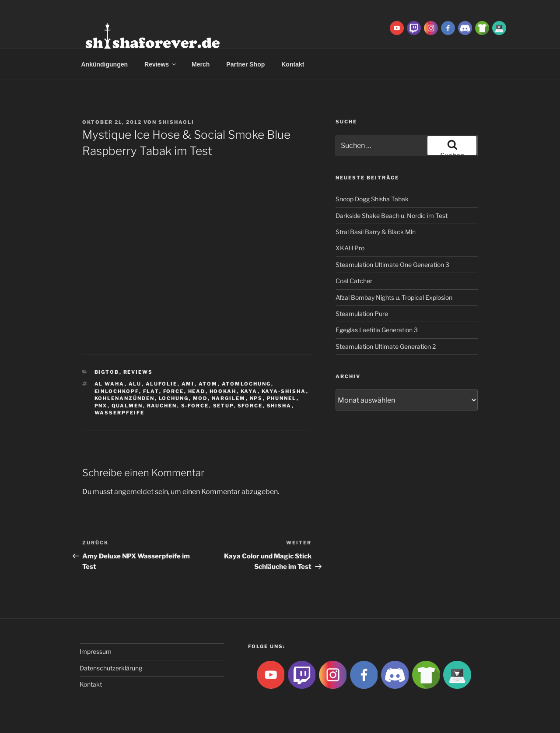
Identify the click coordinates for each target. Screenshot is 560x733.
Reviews (161, 64)
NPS (256, 398)
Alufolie (162, 384)
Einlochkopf (117, 391)
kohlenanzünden (125, 398)
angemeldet (134, 492)
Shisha (279, 406)
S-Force (195, 406)
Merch (201, 64)
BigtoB (107, 372)
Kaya (249, 391)
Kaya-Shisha (284, 391)
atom (208, 384)
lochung (174, 398)
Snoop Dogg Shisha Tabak (372, 199)
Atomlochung (247, 384)
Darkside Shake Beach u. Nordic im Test (392, 216)
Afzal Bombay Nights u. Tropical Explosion (394, 297)
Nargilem (229, 398)
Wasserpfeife (120, 413)
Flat (151, 391)
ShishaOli (176, 122)
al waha (110, 384)
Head (197, 391)
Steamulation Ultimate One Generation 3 (392, 265)
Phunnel (282, 398)
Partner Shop (245, 64)
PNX (101, 406)
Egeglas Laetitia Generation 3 (377, 330)
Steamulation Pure (362, 314)
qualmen (127, 406)
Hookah (223, 391)
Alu (135, 384)
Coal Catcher (354, 281)
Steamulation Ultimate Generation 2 (386, 346)
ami (188, 384)
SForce (250, 406)
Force (174, 391)
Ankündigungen (105, 64)
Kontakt (293, 64)
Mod (200, 398)
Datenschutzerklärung (111, 668)
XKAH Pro (350, 248)
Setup (223, 406)
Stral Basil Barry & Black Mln (376, 232)
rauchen (162, 406)
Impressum (96, 651)
